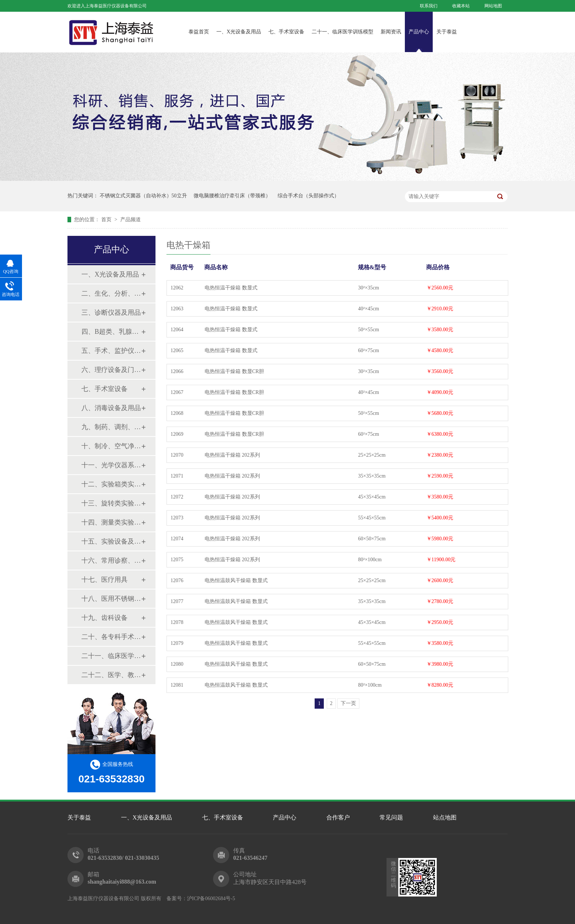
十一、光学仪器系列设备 (111, 465)
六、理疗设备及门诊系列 (111, 370)
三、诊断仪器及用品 (111, 313)
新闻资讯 (391, 32)
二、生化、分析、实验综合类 (111, 293)
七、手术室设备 (286, 32)
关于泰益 (447, 32)
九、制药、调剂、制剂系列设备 (111, 427)
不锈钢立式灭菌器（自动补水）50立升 (143, 196)
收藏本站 (461, 6)
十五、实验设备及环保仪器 (111, 541)
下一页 (348, 703)
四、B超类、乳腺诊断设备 (111, 332)
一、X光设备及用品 (239, 32)
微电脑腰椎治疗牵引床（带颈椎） (232, 196)
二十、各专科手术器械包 (111, 637)
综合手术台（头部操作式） (308, 196)
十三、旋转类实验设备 (111, 503)
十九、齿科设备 (105, 618)
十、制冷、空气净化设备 (111, 446)
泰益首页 (199, 32)
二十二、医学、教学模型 (111, 675)
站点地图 (445, 817)
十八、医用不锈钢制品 (111, 599)
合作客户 (338, 817)
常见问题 (391, 817)
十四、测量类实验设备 (111, 522)
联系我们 (429, 6)
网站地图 (493, 6)
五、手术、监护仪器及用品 (111, 351)
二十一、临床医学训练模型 (343, 32)
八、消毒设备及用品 (111, 408)
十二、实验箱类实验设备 (111, 484)
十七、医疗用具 (105, 580)
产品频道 (131, 220)
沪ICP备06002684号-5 (211, 899)
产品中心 (419, 32)
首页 (107, 220)
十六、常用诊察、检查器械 (111, 560)
